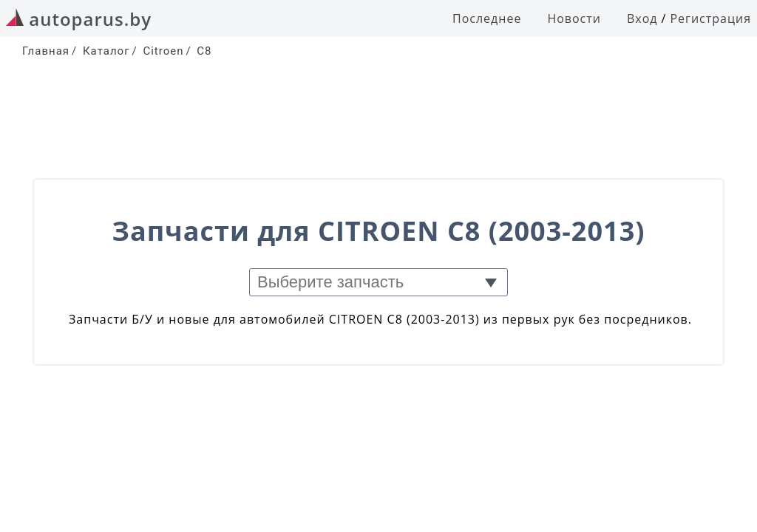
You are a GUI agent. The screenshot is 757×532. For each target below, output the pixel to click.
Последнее (487, 18)
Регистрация (710, 18)
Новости (574, 18)
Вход (642, 18)
